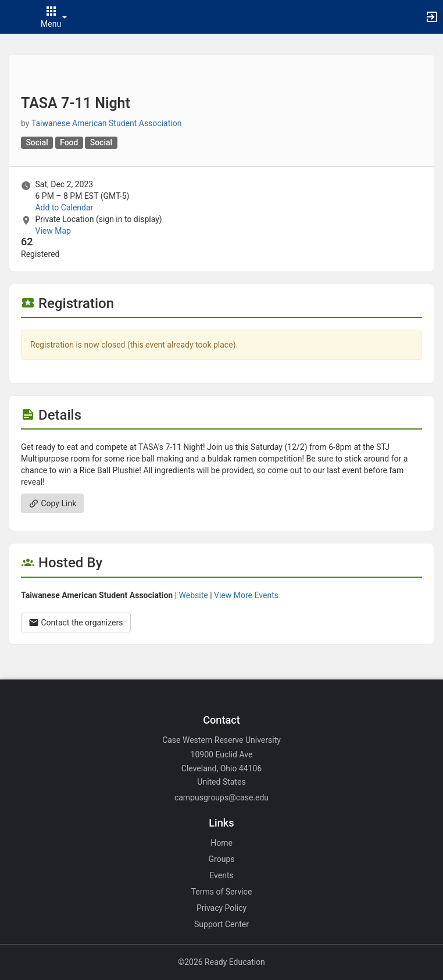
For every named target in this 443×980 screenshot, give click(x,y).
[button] (15, 17)
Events (221, 875)
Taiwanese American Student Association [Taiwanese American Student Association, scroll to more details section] (106, 123)
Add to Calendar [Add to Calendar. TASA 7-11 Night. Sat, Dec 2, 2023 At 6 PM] (64, 208)
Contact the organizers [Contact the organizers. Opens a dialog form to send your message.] (76, 623)
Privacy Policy (222, 908)
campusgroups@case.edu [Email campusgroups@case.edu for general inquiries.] (222, 797)
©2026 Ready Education (222, 962)
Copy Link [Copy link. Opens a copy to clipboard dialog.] (52, 503)
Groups (222, 859)
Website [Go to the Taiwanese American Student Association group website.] (194, 595)
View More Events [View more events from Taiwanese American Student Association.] (246, 595)
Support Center (222, 924)
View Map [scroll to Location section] (53, 231)
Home (222, 843)
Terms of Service (222, 892)
